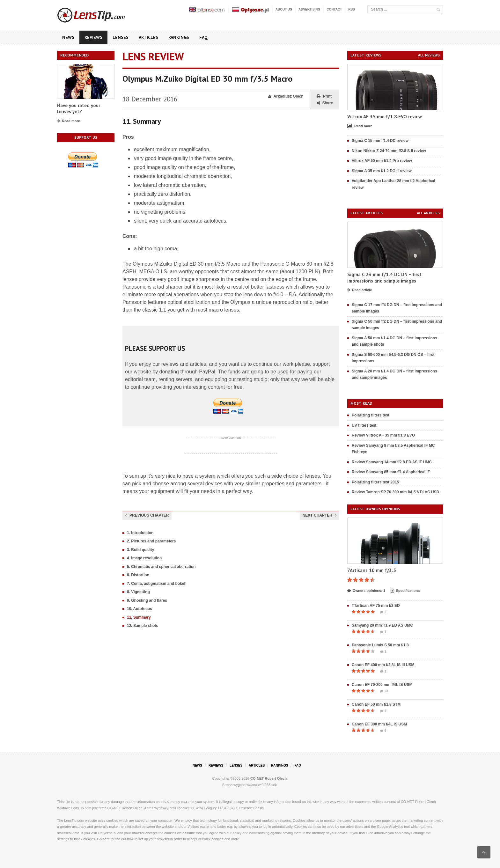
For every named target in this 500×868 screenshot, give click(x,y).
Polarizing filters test (371, 415)
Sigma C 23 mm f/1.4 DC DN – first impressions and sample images (384, 278)
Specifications (405, 591)
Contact (334, 9)
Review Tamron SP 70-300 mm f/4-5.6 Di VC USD (395, 492)
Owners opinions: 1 (366, 591)
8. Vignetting (138, 592)
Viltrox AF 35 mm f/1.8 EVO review (385, 117)
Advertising (309, 9)
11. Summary (139, 617)
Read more (69, 121)
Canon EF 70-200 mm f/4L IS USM (382, 685)
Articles (148, 37)
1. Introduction (140, 533)
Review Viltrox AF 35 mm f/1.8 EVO (383, 435)
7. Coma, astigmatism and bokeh (157, 584)
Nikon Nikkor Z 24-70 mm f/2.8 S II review (389, 151)
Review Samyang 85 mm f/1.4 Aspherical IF (391, 472)
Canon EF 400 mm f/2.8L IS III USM (383, 665)
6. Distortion (138, 575)
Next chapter (320, 515)
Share (325, 103)
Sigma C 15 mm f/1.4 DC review (380, 141)
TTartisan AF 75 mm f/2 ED (376, 606)
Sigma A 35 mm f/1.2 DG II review (382, 171)
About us (284, 9)
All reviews (429, 55)
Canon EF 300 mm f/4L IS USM (379, 724)
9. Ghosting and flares (147, 600)
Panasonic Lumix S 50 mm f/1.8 (380, 645)
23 (384, 691)
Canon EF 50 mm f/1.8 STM (376, 704)
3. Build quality (140, 550)
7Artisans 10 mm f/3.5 (372, 570)
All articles (428, 213)
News (68, 37)
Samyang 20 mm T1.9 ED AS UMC (382, 625)
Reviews (93, 37)
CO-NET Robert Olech (268, 778)
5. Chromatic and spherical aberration (161, 567)
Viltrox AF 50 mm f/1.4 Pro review (382, 161)
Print (324, 96)
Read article (360, 290)
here (106, 839)
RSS (352, 9)
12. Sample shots (143, 626)
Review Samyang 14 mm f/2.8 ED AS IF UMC (392, 462)
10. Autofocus (140, 609)
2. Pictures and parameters (151, 541)
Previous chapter (147, 515)
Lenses (121, 37)
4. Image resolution (144, 558)
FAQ (203, 37)
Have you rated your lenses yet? (79, 109)
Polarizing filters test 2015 (375, 482)
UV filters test (364, 425)
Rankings (179, 37)
